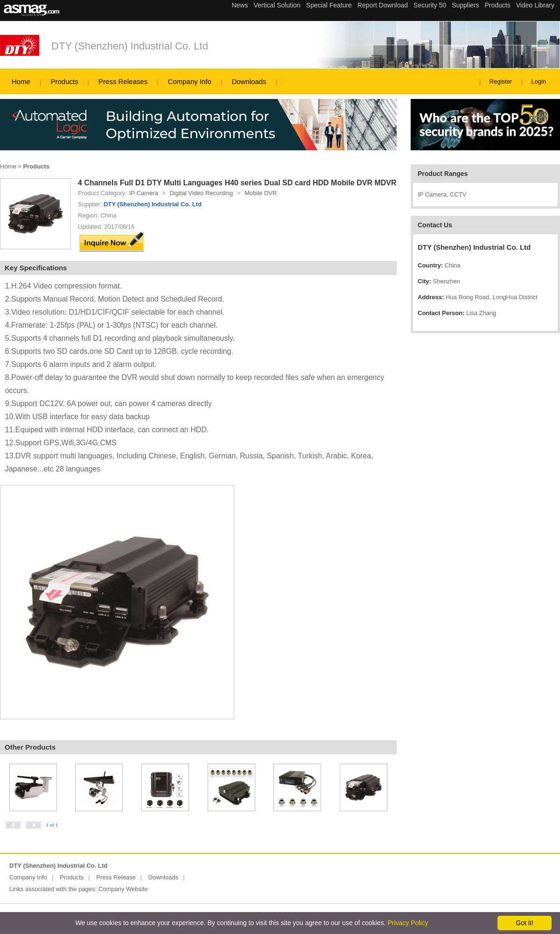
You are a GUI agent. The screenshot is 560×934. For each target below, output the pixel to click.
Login (539, 81)
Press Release (116, 877)
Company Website (123, 889)
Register (501, 81)
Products (64, 81)
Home (21, 81)
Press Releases (123, 81)
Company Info (190, 81)
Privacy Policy (408, 923)
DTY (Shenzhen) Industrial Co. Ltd (130, 46)
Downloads (249, 81)
